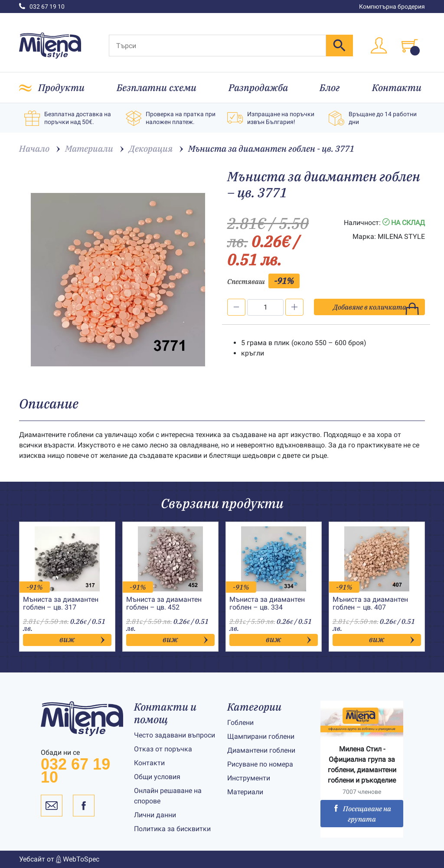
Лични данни (155, 815)
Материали (245, 792)
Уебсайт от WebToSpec (59, 859)
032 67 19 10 (42, 7)
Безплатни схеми (157, 87)
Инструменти (249, 778)
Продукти (61, 87)
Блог (330, 87)
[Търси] (217, 46)
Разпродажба (258, 87)
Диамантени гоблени (261, 750)
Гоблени (240, 723)
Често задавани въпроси (175, 735)
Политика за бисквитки (172, 829)
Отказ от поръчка (163, 749)
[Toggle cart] (410, 46)
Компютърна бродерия (392, 7)
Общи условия (157, 777)
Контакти (397, 87)
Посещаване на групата (362, 814)
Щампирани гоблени (261, 736)
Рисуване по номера (260, 764)
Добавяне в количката (376, 309)
